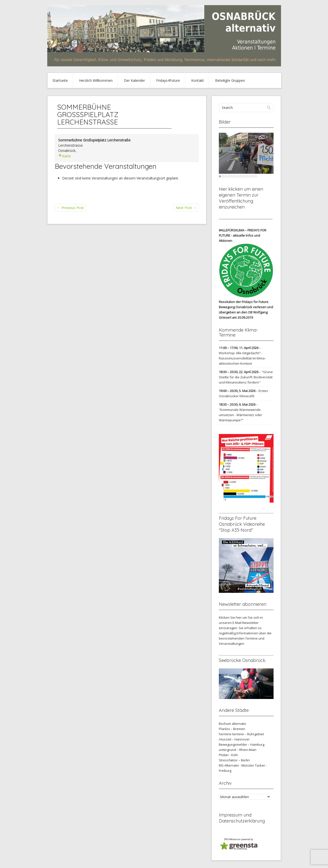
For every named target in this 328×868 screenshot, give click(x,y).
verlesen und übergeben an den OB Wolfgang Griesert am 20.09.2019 (246, 312)
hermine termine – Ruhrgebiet (241, 734)
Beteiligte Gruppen (230, 80)
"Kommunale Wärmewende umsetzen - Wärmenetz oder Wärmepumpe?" (240, 415)
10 (247, 176)
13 (256, 176)
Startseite (60, 80)
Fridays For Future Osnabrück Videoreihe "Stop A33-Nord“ (242, 524)
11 (250, 176)
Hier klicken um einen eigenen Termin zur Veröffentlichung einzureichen (241, 198)
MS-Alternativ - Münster (236, 765)
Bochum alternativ (233, 724)
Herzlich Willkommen (96, 80)
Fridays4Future (168, 80)
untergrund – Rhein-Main (238, 750)
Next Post (186, 208)
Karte (65, 156)
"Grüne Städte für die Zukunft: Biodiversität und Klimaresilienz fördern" (246, 377)
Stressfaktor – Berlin (234, 760)
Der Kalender (134, 80)
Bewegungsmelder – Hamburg (242, 744)
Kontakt (198, 80)
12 (253, 176)
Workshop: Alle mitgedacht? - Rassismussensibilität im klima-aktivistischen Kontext (242, 358)
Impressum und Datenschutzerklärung (242, 818)
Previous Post (70, 208)
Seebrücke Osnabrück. (242, 660)
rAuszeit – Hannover (234, 739)
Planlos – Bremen (232, 729)
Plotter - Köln (228, 755)
